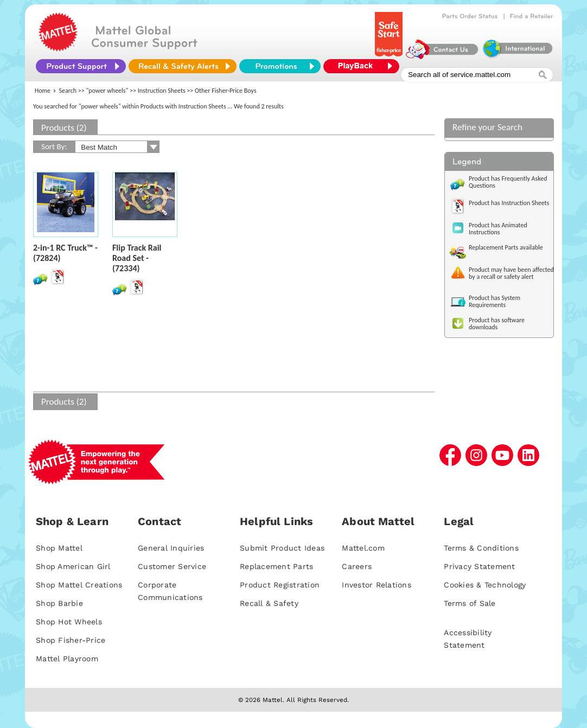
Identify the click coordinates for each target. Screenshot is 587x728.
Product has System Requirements (495, 301)
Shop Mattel (59, 548)
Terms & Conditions (481, 548)
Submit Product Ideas (282, 548)
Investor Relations (377, 585)
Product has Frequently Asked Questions (508, 182)
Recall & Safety (269, 603)
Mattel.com (363, 548)
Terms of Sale (470, 603)
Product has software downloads (497, 324)
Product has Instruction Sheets (509, 203)
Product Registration (280, 585)
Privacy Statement (479, 566)
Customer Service (172, 566)
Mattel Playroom (67, 659)
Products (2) (64, 128)
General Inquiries (171, 548)
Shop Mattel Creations (79, 585)
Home (43, 91)
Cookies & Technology (485, 585)
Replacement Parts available (506, 247)
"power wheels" (107, 91)
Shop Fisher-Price (71, 640)
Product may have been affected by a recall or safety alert (511, 273)
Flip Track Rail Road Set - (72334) (137, 258)
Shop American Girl (73, 566)
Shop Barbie (59, 603)
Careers (357, 566)
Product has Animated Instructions (498, 229)
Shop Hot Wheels (69, 622)
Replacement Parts (276, 566)
